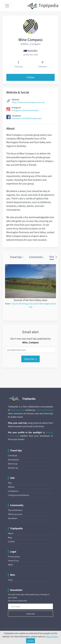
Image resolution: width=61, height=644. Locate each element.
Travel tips (17, 257)
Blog (10, 537)
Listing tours (13, 491)
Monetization (14, 460)
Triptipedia (43, 6)
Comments (36, 257)
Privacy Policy (52, 636)
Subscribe (30, 359)
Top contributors (15, 510)
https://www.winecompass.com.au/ (28, 102)
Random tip (13, 468)
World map (13, 464)
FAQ (10, 483)
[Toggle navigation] (7, 6)
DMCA (10, 565)
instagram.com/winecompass (25, 110)
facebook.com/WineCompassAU (27, 118)
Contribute (13, 456)
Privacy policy (14, 556)
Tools (10, 580)
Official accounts (15, 514)
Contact (11, 541)
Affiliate (11, 487)
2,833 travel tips (18, 410)
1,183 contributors (44, 410)
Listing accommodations (19, 495)
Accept (31, 641)
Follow (30, 77)
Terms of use (13, 561)
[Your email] (30, 606)
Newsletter (13, 518)
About (11, 533)
